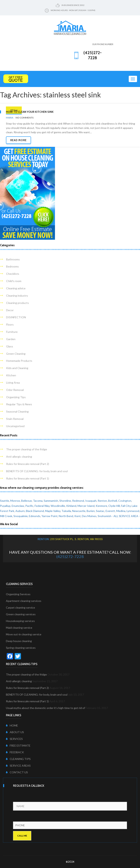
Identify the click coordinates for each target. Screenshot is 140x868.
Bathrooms (13, 259)
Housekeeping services (20, 621)
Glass (10, 346)
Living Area (13, 383)
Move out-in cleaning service (24, 634)
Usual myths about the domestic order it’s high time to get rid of (45, 708)
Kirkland (71, 506)
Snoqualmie (21, 516)
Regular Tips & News (19, 404)
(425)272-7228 (70, 556)
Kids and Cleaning (17, 368)
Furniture (12, 332)
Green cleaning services (21, 614)
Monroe (15, 501)
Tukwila (66, 511)
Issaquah (91, 501)
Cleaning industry (17, 296)
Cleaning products (17, 303)
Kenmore (101, 506)
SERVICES (14, 739)
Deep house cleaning (19, 641)
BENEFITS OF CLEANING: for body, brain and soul (37, 471)
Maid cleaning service (19, 628)
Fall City (126, 506)
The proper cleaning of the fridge (27, 449)
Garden (11, 339)
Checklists (13, 274)
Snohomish (105, 516)
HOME (12, 725)
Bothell (113, 501)
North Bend (66, 516)
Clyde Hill (114, 506)
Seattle (5, 501)
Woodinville (58, 506)
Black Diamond (35, 511)
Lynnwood (133, 511)
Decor (10, 310)
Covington (125, 501)
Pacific (29, 506)
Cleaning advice (16, 288)
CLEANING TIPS (18, 759)
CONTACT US (17, 772)
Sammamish (51, 501)
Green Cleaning (16, 354)
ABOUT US (15, 732)
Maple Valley (53, 511)
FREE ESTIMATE (18, 745)
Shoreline (65, 501)
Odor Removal (15, 390)
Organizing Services (18, 594)
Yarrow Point (50, 516)
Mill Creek (6, 516)
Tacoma (38, 501)
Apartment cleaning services (24, 601)
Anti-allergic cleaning (19, 457)
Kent (78, 516)
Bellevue (26, 501)
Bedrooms (12, 266)
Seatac (100, 511)
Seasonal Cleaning (17, 411)
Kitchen (11, 375)
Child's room (14, 281)
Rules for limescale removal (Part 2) (28, 464)
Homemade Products (19, 361)
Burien (91, 511)
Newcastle (79, 511)
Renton (102, 501)
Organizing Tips (16, 397)
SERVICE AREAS (18, 766)
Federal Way (42, 506)
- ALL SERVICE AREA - (126, 516)
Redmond (78, 501)
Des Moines (89, 516)
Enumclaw (18, 506)
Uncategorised (15, 426)
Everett (110, 511)
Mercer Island (86, 506)
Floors (10, 324)
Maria (10, 118)
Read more (18, 140)
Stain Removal (15, 419)
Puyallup (5, 506)
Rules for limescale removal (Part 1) (28, 478)
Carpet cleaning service (20, 608)
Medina (121, 511)
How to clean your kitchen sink (30, 112)
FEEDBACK (15, 752)
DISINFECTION (16, 317)
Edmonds (35, 516)
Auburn (20, 511)
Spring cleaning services (21, 648)
